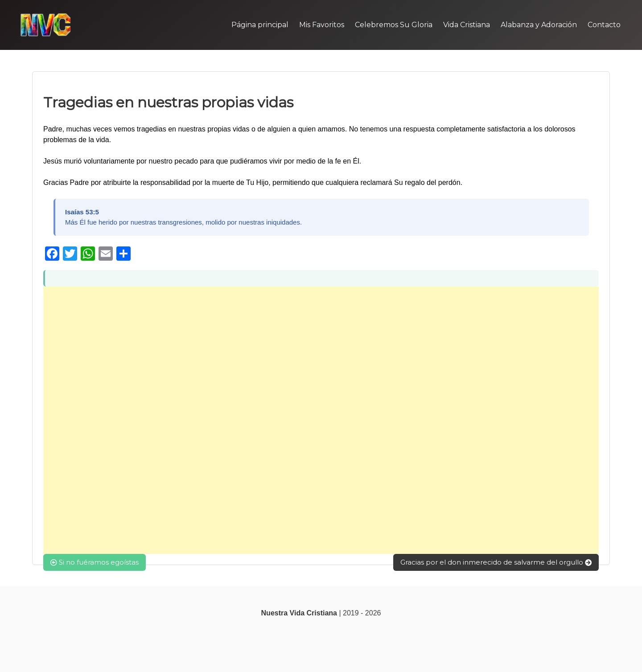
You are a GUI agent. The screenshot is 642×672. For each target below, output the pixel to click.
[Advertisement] (311, 420)
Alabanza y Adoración (539, 25)
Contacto (604, 25)
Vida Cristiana (467, 25)
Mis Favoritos (322, 25)
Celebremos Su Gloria (394, 25)
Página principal (260, 25)
